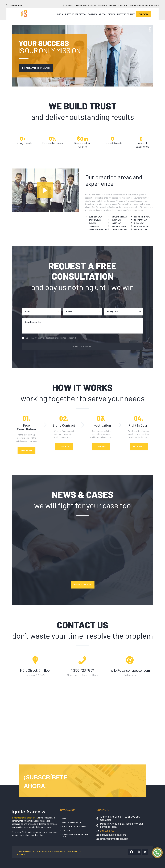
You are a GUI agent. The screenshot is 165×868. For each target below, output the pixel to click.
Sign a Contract (64, 425)
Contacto (67, 830)
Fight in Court (139, 425)
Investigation (101, 425)
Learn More (26, 450)
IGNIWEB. (21, 854)
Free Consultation (26, 427)
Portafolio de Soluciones (101, 14)
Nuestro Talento (126, 14)
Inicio (60, 14)
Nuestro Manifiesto (75, 14)
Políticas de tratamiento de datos (75, 835)
